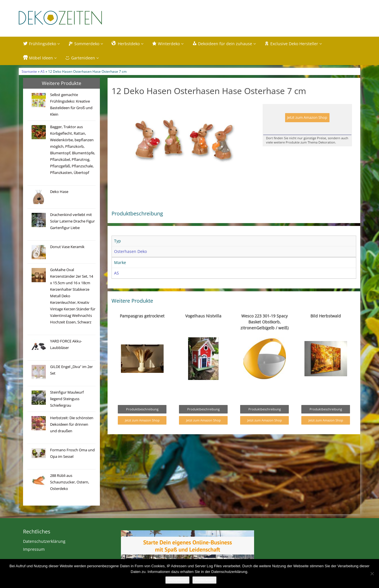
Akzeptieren (177, 580)
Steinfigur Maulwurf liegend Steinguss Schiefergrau (67, 399)
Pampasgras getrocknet (142, 316)
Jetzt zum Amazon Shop (307, 118)
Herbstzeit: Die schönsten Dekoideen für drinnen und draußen (72, 424)
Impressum (34, 549)
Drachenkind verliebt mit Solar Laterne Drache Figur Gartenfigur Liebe (72, 221)
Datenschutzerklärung (44, 541)
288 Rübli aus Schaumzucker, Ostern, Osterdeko (70, 482)
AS (43, 71)
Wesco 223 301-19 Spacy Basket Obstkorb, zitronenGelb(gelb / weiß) (264, 322)
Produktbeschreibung (142, 409)
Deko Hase (59, 192)
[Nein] (372, 574)
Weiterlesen (204, 580)
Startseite (29, 71)
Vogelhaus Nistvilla (203, 316)
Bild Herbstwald (326, 316)
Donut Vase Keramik (67, 247)
